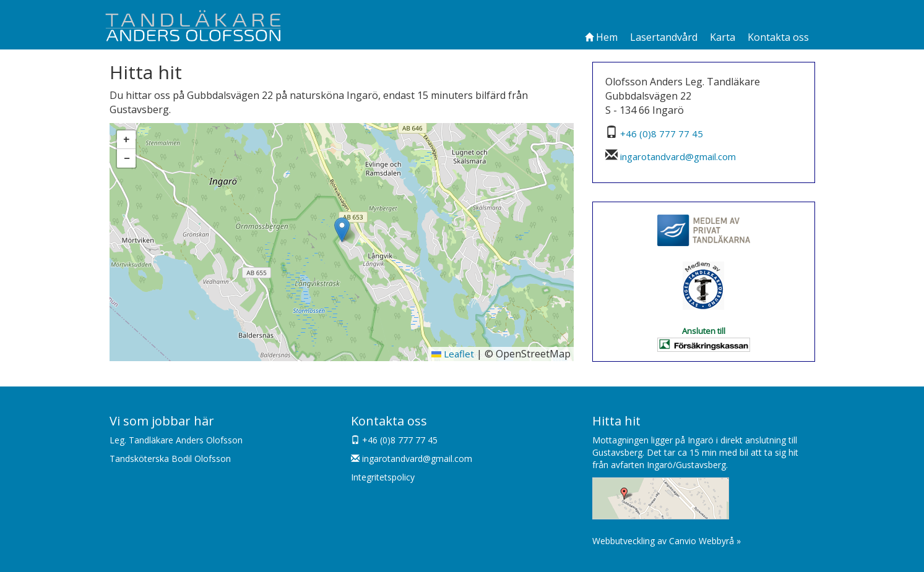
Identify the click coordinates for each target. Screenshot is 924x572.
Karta (723, 37)
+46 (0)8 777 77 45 (662, 134)
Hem (601, 37)
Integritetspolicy (383, 477)
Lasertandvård (664, 37)
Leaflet (453, 354)
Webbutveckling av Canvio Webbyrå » (667, 541)
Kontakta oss (778, 37)
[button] (342, 230)
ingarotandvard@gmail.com (678, 156)
